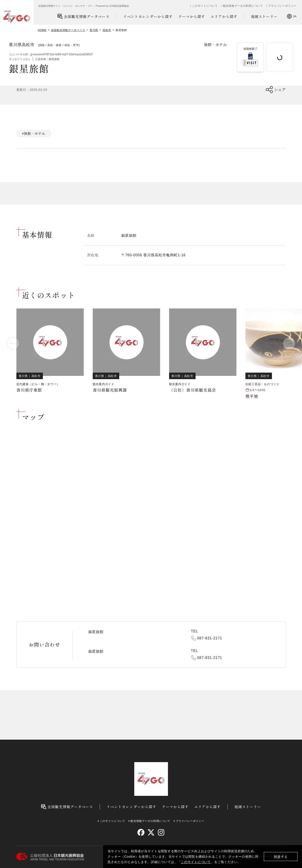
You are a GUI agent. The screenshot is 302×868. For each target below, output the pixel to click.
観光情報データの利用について (243, 6)
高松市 (107, 30)
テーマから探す (192, 16)
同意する (281, 857)
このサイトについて (196, 862)
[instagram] (161, 832)
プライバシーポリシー (282, 6)
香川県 (94, 30)
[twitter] (151, 832)
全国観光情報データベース (83, 16)
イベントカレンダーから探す (148, 16)
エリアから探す (224, 16)
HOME (42, 30)
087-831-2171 (210, 638)
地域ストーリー (264, 16)
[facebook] (141, 832)
